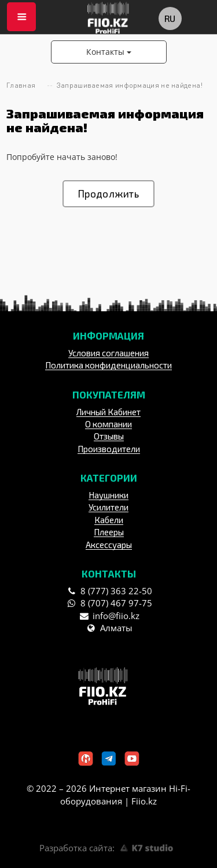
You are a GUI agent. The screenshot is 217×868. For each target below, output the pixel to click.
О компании (108, 424)
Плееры (109, 532)
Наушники (108, 495)
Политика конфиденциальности (108, 365)
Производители (109, 449)
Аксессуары (109, 545)
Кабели (109, 520)
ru (170, 18)
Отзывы (109, 436)
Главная (21, 85)
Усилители (108, 507)
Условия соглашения (108, 353)
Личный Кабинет (108, 412)
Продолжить (108, 193)
